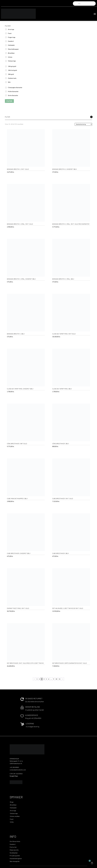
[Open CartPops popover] (92, 863)
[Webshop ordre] (83, 124)
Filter (9, 101)
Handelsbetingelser (16, 858)
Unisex (10, 57)
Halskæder (11, 45)
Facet (10, 33)
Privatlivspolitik (15, 856)
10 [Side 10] (56, 679)
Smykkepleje (14, 853)
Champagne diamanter (15, 87)
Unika (12, 822)
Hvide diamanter (13, 91)
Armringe (11, 29)
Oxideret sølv (12, 78)
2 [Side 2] (39, 679)
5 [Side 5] (46, 679)
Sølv (9, 82)
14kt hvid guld (12, 70)
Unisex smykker (15, 816)
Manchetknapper (13, 49)
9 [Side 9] (54, 679)
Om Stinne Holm (15, 841)
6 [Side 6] (49, 679)
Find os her (13, 847)
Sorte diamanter (13, 95)
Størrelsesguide (15, 861)
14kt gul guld (12, 66)
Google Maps (14, 776)
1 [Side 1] (37, 679)
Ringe (12, 802)
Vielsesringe (12, 61)
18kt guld (11, 74)
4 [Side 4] (44, 679)
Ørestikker (11, 53)
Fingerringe (12, 37)
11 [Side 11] (60, 679)
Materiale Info (14, 850)
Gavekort (11, 41)
